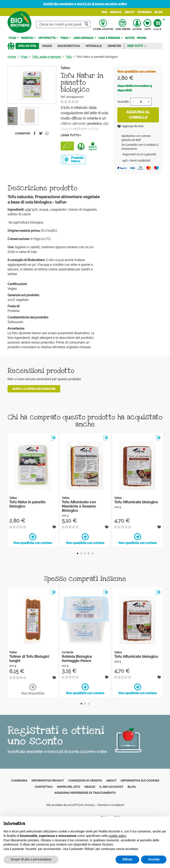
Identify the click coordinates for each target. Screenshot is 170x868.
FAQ (104, 12)
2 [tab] (81, 553)
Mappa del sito (69, 787)
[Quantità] (141, 102)
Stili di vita (27, 46)
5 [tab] (93, 553)
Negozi (90, 787)
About (129, 12)
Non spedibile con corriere (33, 539)
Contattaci (44, 787)
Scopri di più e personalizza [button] (31, 859)
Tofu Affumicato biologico (136, 502)
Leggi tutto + (71, 135)
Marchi (116, 12)
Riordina (145, 12)
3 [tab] (85, 553)
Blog (158, 12)
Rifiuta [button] (127, 859)
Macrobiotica (69, 46)
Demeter (114, 46)
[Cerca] (63, 25)
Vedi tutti (137, 46)
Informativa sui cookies (140, 781)
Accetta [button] (154, 859)
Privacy (90, 805)
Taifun (65, 68)
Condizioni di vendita (85, 781)
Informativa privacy (48, 781)
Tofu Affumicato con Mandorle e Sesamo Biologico (79, 506)
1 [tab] (78, 553)
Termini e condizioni (111, 805)
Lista (147, 25)
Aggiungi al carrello (138, 115)
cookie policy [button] (117, 836)
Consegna (19, 781)
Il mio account (111, 787)
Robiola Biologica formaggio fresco (77, 659)
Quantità (123, 102)
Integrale (94, 46)
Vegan (47, 46)
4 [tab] (89, 553)
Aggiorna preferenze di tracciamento (85, 793)
